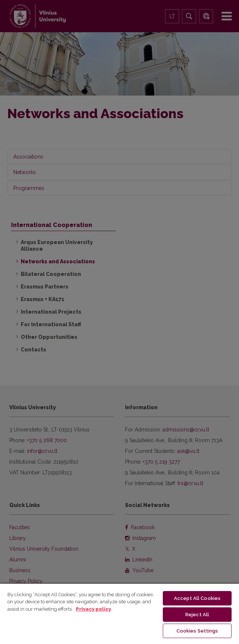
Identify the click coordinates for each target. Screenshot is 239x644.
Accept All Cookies (197, 598)
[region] (119, 613)
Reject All (197, 615)
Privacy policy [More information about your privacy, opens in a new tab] (93, 609)
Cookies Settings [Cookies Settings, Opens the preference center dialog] (197, 631)
